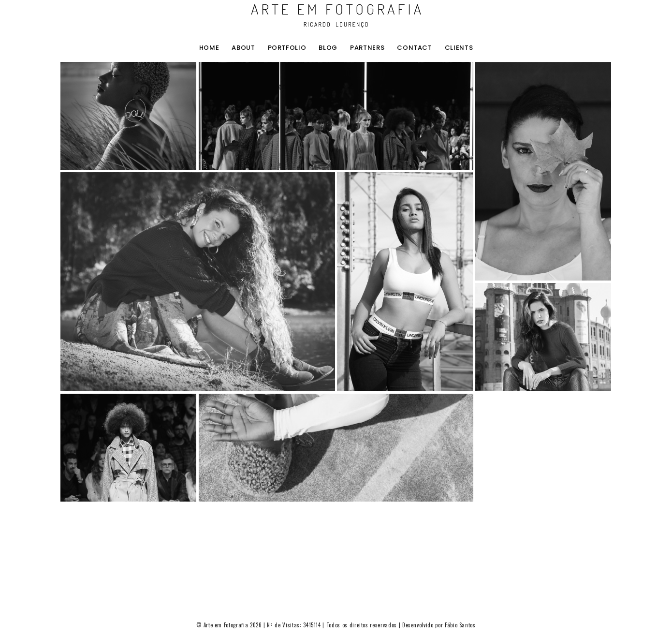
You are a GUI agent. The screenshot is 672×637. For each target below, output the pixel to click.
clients (459, 48)
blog (328, 48)
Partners (367, 48)
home (209, 48)
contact (415, 48)
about (243, 48)
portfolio (287, 48)
